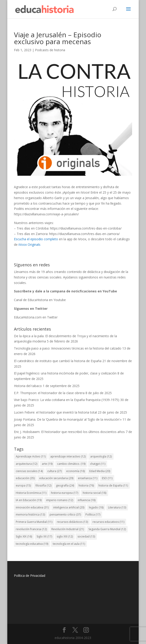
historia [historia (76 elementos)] (86, 485)
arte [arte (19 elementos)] (47, 464)
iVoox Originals (29, 245)
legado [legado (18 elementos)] (96, 507)
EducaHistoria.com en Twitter (36, 317)
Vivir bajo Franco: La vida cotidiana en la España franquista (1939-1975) (67, 400)
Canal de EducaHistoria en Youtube (40, 300)
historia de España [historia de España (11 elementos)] (113, 485)
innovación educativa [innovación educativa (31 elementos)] (32, 507)
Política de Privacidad (30, 576)
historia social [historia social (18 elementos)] (94, 493)
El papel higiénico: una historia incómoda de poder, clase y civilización (65, 373)
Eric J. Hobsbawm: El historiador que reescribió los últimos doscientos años (69, 432)
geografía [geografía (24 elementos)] (65, 485)
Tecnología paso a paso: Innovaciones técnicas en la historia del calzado (68, 348)
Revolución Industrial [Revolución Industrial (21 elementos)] (68, 529)
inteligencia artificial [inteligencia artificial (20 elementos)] (69, 507)
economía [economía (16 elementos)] (76, 471)
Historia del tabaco (28, 386)
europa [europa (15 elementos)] (23, 485)
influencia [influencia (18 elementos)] (87, 500)
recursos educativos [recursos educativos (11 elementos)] (108, 522)
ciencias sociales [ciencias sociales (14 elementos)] (29, 471)
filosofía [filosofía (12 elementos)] (43, 485)
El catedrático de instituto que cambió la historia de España (58, 361)
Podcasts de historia (50, 50)
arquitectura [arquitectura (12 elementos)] (27, 464)
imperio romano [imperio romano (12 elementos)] (60, 500)
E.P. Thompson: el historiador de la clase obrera (49, 393)
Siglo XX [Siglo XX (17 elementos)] (44, 536)
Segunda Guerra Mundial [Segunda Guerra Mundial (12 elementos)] (107, 529)
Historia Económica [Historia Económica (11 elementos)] (31, 493)
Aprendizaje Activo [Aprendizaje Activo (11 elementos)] (31, 456)
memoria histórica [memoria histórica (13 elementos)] (30, 514)
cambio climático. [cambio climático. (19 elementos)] (71, 464)
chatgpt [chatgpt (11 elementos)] (98, 464)
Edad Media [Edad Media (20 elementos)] (100, 471)
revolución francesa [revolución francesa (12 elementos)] (31, 529)
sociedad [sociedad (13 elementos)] (86, 536)
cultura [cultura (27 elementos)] (54, 471)
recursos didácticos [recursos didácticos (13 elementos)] (72, 522)
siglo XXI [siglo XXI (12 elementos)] (65, 536)
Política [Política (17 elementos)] (93, 514)
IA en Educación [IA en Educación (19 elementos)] (29, 500)
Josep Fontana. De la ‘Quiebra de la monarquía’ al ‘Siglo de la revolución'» (68, 419)
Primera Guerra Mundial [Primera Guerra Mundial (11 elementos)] (34, 522)
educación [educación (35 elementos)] (25, 478)
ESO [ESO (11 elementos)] (107, 478)
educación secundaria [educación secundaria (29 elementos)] (56, 478)
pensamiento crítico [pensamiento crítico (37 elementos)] (65, 514)
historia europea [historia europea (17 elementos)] (65, 493)
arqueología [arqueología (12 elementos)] (101, 456)
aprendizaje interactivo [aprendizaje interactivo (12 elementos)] (68, 456)
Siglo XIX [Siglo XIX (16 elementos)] (24, 536)
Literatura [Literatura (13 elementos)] (117, 507)
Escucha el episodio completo (36, 239)
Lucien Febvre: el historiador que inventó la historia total (55, 412)
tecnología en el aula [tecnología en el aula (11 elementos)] (69, 544)
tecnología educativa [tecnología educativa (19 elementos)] (32, 544)
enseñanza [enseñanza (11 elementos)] (88, 478)
